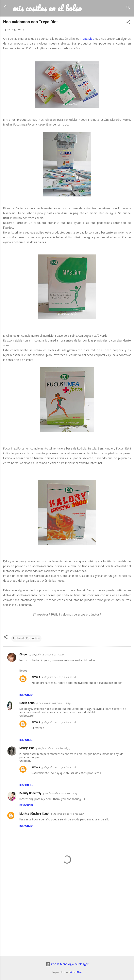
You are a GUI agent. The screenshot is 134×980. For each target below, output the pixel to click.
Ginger (24, 655)
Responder (26, 695)
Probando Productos (26, 638)
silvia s (36, 677)
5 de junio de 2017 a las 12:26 (46, 655)
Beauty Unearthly (30, 793)
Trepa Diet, (87, 39)
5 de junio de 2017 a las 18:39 (53, 748)
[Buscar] (128, 8)
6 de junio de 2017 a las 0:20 (67, 814)
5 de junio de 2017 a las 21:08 (59, 677)
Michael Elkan (76, 972)
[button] (128, 23)
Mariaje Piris (27, 748)
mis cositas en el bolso (47, 8)
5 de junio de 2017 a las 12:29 (53, 703)
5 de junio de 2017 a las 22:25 (60, 793)
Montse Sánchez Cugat (34, 814)
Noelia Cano (27, 703)
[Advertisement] (67, 921)
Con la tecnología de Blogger (67, 964)
